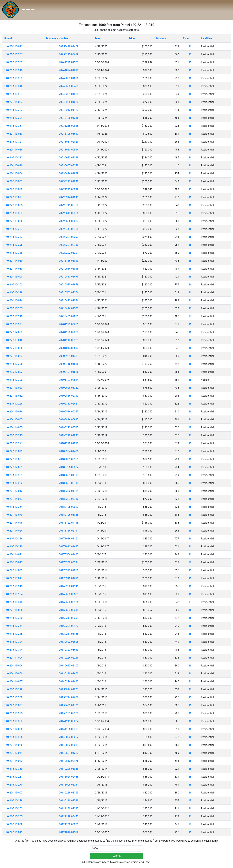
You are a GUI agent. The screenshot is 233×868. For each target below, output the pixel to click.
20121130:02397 (69, 808)
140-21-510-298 (13, 245)
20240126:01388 (69, 118)
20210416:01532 (69, 308)
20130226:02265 (69, 658)
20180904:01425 (69, 451)
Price (132, 38)
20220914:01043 (69, 197)
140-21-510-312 (13, 158)
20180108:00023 (69, 507)
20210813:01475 (69, 277)
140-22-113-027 (13, 197)
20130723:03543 (69, 650)
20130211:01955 (69, 634)
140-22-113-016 (13, 340)
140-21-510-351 (13, 126)
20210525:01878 (69, 285)
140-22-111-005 (13, 205)
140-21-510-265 (13, 816)
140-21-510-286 (13, 737)
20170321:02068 (69, 570)
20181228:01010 (69, 443)
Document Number (57, 38)
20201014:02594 (69, 348)
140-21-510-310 (13, 316)
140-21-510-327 (13, 324)
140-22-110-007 (13, 459)
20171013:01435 (69, 547)
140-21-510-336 (13, 253)
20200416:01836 (69, 364)
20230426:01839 (69, 173)
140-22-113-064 (13, 753)
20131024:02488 (69, 777)
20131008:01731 (69, 785)
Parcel (8, 38)
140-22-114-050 (13, 261)
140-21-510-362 (13, 721)
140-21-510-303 (13, 808)
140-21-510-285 (13, 634)
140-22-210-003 (13, 372)
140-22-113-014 (13, 412)
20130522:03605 (69, 642)
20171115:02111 (69, 531)
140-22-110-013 (13, 832)
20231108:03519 (69, 134)
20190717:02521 (69, 404)
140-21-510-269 (13, 475)
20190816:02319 (69, 396)
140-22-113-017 (13, 578)
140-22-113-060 (13, 674)
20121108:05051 (69, 824)
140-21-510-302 (13, 285)
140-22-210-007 (13, 705)
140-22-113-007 (13, 793)
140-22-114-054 (13, 531)
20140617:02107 (69, 666)
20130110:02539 (69, 801)
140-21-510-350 (13, 769)
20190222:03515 (69, 427)
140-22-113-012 (13, 396)
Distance (161, 38)
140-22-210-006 (13, 348)
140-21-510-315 (13, 435)
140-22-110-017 (13, 562)
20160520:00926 (69, 602)
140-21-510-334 (13, 539)
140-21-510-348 (13, 602)
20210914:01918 (69, 269)
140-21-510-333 (13, 237)
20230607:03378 (69, 165)
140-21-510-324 (13, 642)
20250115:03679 (69, 54)
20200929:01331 (69, 356)
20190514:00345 (69, 412)
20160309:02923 (69, 626)
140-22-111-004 (13, 658)
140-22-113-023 (13, 388)
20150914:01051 (69, 689)
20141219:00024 (69, 721)
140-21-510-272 (13, 483)
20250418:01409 (69, 46)
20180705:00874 (69, 467)
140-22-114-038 (13, 150)
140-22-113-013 (13, 134)
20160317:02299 (69, 618)
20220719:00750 (69, 205)
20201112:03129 (69, 340)
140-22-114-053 (13, 102)
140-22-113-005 (13, 420)
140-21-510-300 (13, 380)
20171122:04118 (69, 523)
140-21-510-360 (13, 618)
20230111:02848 (69, 181)
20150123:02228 (69, 713)
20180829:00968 (69, 459)
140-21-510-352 (13, 78)
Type (186, 38)
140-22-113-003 (13, 277)
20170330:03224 (69, 562)
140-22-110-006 (13, 173)
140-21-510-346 (13, 86)
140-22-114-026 (13, 745)
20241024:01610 (69, 70)
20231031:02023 (69, 142)
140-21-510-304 (13, 118)
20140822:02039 (69, 745)
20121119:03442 (69, 816)
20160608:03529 (69, 594)
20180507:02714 (69, 483)
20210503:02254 (69, 292)
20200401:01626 (69, 372)
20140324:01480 (69, 681)
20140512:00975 (69, 761)
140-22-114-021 (13, 554)
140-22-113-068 (13, 189)
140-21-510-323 (13, 110)
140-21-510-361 (13, 62)
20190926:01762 (69, 388)
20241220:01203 (69, 62)
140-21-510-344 (13, 650)
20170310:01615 (69, 578)
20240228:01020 (69, 102)
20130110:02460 (69, 674)
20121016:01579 (69, 832)
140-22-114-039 (13, 269)
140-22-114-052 (13, 332)
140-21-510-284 (13, 594)
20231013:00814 (69, 150)
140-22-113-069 (13, 824)
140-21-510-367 (13, 229)
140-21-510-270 (13, 785)
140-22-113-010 (13, 165)
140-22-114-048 (13, 523)
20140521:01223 (69, 753)
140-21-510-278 (13, 801)
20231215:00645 (69, 126)
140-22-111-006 (13, 221)
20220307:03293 (69, 237)
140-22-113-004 (13, 666)
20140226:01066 (69, 769)
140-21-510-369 (13, 626)
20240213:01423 (69, 110)
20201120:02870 (69, 332)
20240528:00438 (69, 86)
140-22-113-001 (13, 181)
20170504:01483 (69, 554)
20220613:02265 (69, 213)
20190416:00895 (69, 420)
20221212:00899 (69, 189)
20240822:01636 (69, 78)
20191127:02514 (69, 380)
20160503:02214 (69, 610)
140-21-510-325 (13, 713)
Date (98, 38)
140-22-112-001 (13, 467)
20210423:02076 (69, 300)
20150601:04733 (69, 705)
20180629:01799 (69, 475)
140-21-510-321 (13, 142)
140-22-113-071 (13, 46)
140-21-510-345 (13, 586)
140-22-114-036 (13, 729)
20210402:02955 (69, 316)
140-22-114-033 (13, 356)
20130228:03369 (69, 793)
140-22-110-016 (13, 300)
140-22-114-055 (13, 427)
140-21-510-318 (13, 70)
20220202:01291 (69, 253)
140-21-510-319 (13, 292)
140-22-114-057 (13, 681)
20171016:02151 (69, 539)
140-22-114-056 (13, 610)
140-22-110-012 (13, 491)
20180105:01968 (69, 515)
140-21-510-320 (13, 547)
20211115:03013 (69, 261)
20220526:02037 (69, 221)
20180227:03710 (69, 499)
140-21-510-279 (13, 689)
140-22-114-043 (13, 761)
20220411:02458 (69, 229)
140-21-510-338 (13, 697)
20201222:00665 (69, 324)
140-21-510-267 (13, 94)
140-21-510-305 (13, 308)
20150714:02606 (69, 697)
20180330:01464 (69, 491)
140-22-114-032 (13, 570)
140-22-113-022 (13, 451)
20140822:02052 (69, 737)
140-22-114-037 (13, 499)
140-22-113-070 (13, 515)
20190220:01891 (69, 435)
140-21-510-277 (13, 443)
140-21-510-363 (13, 213)
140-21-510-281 (13, 777)
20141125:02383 (69, 729)
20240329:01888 (69, 94)
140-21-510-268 (13, 404)
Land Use (206, 38)
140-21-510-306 (13, 364)
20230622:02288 (69, 158)
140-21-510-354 (13, 507)
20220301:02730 (69, 245)
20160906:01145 (69, 586)
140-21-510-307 (13, 54)
